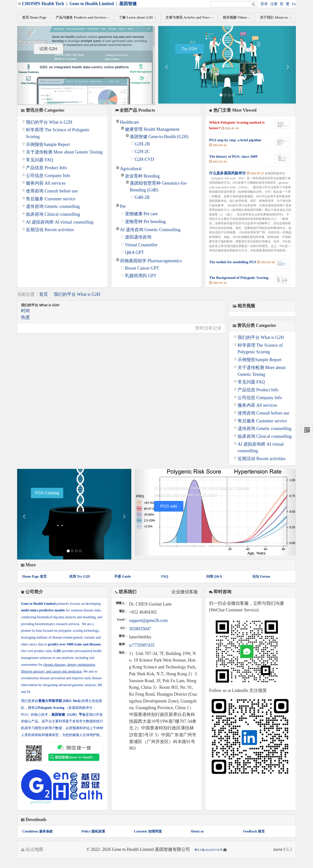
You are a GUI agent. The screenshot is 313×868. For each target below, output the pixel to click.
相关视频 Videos (237, 18)
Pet (123, 206)
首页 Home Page (34, 18)
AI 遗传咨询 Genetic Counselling (150, 230)
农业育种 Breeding (142, 176)
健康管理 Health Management (152, 129)
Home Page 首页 (34, 577)
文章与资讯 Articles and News (189, 18)
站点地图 (32, 849)
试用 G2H (48, 49)
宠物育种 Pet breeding (145, 222)
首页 (44, 294)
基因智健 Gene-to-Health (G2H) (159, 137)
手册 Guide (123, 577)
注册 (274, 4)
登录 (264, 4)
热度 (25, 317)
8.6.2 (283, 850)
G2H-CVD (144, 159)
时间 (25, 311)
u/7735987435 (142, 645)
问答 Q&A (214, 577)
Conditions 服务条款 (38, 831)
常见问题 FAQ (39, 160)
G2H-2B (142, 144)
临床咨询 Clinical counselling (53, 214)
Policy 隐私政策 (93, 831)
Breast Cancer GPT (142, 268)
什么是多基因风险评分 (227, 173)
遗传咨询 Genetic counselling (53, 206)
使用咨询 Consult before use (52, 191)
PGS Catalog (47, 493)
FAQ (165, 577)
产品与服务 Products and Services (83, 18)
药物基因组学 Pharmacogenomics (151, 261)
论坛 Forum (261, 577)
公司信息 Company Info (48, 176)
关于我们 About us (275, 18)
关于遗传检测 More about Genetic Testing (64, 152)
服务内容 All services (46, 183)
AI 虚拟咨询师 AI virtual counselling (60, 222)
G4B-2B (142, 197)
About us (197, 831)
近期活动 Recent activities (50, 230)
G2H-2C (142, 152)
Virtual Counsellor (141, 245)
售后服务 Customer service (51, 199)
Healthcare (130, 122)
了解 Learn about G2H (137, 18)
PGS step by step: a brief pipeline (235, 140)
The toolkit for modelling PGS (233, 262)
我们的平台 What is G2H (49, 122)
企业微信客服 (185, 592)
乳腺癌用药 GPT (141, 276)
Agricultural (131, 169)
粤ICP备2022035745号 (208, 850)
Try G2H (190, 49)
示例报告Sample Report (48, 144)
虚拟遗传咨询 (138, 237)
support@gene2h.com (148, 620)
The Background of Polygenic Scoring (239, 278)
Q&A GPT (134, 252)
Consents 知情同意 (148, 831)
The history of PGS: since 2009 (233, 156)
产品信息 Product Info (46, 168)
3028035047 (140, 629)
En (294, 4)
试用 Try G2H (80, 577)
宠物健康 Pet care (141, 214)
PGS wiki (169, 506)
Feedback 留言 (254, 831)
